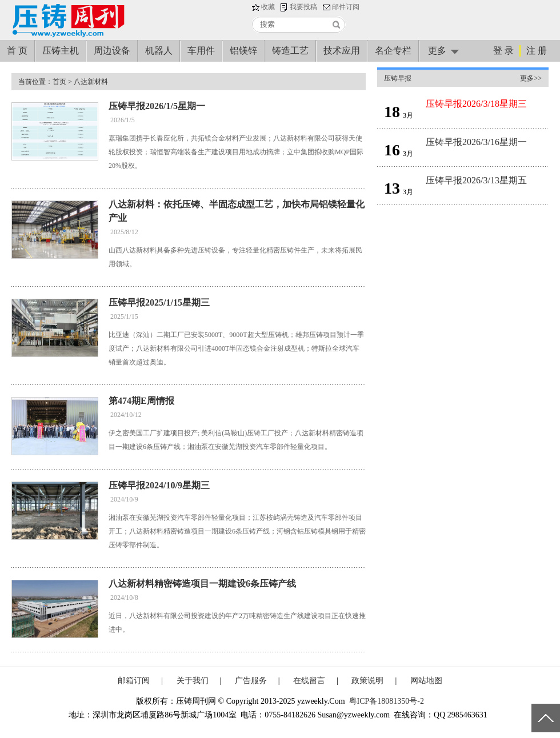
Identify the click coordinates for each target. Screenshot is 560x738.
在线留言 (309, 681)
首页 (59, 82)
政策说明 (367, 681)
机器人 (159, 51)
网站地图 (426, 681)
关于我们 (193, 681)
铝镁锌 (243, 51)
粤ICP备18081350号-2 (387, 701)
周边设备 (112, 51)
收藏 (268, 7)
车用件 (201, 51)
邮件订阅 (346, 7)
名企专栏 (393, 51)
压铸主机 (61, 51)
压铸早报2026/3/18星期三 (476, 104)
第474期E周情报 (141, 401)
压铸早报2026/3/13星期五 (476, 180)
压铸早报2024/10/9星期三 (159, 485)
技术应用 (342, 51)
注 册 (537, 51)
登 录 (503, 51)
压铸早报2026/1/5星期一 (157, 106)
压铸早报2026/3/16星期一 (476, 142)
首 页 (17, 51)
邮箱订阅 (134, 681)
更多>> (531, 78)
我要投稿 (303, 7)
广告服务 (251, 681)
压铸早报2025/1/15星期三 (159, 302)
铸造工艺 (290, 51)
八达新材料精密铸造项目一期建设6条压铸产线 (202, 583)
